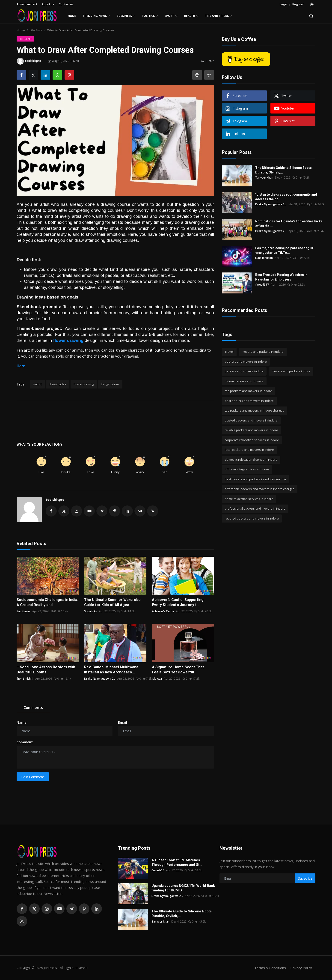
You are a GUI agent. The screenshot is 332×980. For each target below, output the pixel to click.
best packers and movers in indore (249, 401)
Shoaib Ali (91, 611)
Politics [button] (150, 16)
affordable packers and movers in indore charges (260, 489)
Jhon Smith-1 (25, 679)
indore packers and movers (244, 381)
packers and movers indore (244, 371)
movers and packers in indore (263, 352)
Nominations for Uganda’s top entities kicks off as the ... (289, 224)
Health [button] (191, 16)
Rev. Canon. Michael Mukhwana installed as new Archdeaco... (111, 670)
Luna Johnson (264, 258)
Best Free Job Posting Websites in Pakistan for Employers (281, 277)
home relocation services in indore (249, 499)
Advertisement (27, 4)
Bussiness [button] (126, 16)
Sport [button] (171, 16)
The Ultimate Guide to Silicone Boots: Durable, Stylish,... (284, 170)
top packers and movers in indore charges (254, 410)
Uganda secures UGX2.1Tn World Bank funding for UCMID (183, 888)
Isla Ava (157, 679)
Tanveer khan (264, 178)
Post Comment (33, 777)
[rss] (22, 921)
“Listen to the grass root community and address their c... (286, 197)
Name (21, 722)
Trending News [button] (96, 16)
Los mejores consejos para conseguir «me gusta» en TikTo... (284, 250)
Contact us (66, 4)
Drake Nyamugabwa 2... (100, 679)
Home (72, 16)
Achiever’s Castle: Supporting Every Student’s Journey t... (178, 602)
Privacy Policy (301, 968)
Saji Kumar (24, 611)
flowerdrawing (84, 384)
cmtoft (37, 384)
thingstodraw (110, 384)
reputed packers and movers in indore (252, 518)
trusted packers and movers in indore (251, 420)
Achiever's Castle (163, 611)
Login (283, 4)
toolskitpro (55, 500)
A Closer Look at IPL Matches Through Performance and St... (177, 862)
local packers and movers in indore (249, 450)
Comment (25, 742)
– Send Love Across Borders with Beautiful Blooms (46, 670)
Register (298, 4)
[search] (311, 16)
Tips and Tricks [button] (219, 16)
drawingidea (58, 384)
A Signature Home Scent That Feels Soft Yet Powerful (178, 670)
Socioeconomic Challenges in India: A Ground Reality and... (47, 602)
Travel (229, 352)
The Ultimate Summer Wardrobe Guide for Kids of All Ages (112, 602)
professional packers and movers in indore (255, 508)
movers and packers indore (291, 371)
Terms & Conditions (270, 968)
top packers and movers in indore (248, 391)
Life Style (36, 30)
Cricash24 (158, 870)
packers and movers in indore (246, 362)
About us (48, 4)
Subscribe (305, 878)
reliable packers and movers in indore (251, 430)
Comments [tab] (33, 708)
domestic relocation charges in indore (251, 460)
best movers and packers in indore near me (255, 479)
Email (123, 722)
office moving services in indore (247, 469)
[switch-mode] (312, 4)
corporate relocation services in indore (252, 440)
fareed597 (262, 285)
